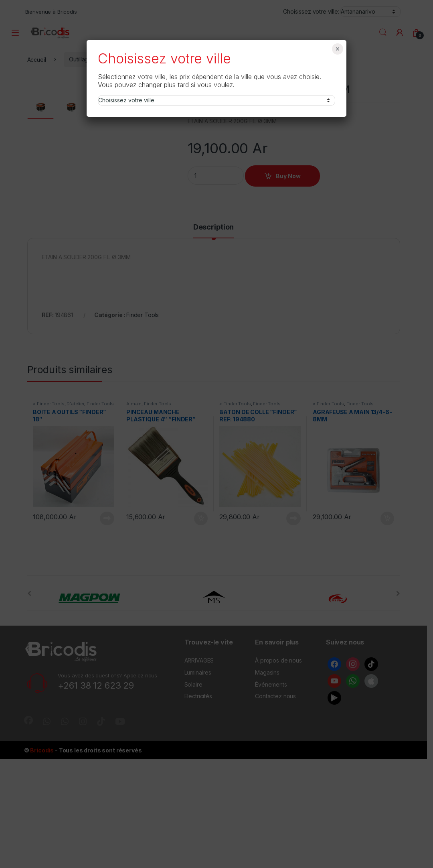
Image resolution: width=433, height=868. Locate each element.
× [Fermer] (337, 49)
